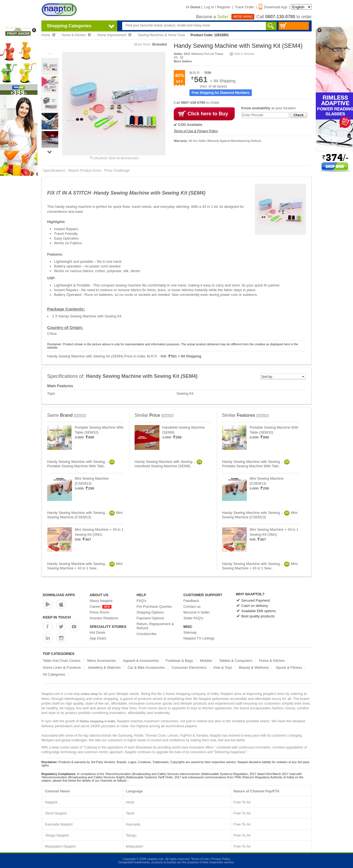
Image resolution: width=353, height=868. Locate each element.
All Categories (54, 674)
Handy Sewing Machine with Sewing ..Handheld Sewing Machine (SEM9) (168, 464)
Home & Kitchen (272, 661)
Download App (273, 7)
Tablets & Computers (236, 661)
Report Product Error (85, 170)
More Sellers (183, 61)
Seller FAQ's (193, 618)
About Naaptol (101, 601)
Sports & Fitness (289, 667)
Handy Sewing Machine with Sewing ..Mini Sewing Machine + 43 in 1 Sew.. (85, 566)
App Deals (98, 638)
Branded (160, 44)
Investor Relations (104, 618)
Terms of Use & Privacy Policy (196, 131)
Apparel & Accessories (141, 661)
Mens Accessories (102, 661)
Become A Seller (196, 612)
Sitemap (190, 632)
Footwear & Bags (179, 661)
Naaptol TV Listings (199, 638)
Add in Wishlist (242, 54)
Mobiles (206, 661)
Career (101, 606)
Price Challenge (117, 170)
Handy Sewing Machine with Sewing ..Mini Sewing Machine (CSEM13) (85, 515)
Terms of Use (200, 859)
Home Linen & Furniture (62, 667)
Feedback (191, 601)
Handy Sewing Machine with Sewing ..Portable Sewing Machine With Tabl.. (81, 464)
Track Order (244, 7)
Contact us (192, 606)
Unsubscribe (146, 634)
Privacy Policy (221, 859)
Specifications (54, 170)
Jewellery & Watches (104, 667)
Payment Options (150, 618)
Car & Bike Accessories (146, 667)
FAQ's (141, 601)
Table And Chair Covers (62, 661)
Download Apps (59, 595)
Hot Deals (97, 632)
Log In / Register (217, 7)
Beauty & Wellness (254, 667)
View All (80, 416)
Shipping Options (150, 612)
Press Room (100, 612)
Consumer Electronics (189, 667)
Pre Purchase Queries (154, 606)
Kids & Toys (223, 667)
